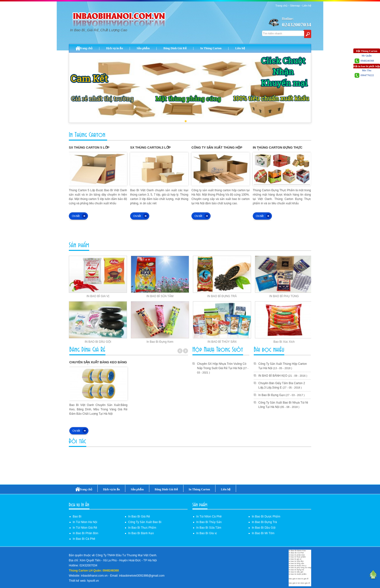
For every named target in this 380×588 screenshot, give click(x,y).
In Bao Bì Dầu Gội (264, 528)
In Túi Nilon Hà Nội (85, 522)
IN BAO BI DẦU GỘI (98, 342)
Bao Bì (77, 516)
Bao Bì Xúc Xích (284, 342)
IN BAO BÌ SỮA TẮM (160, 296)
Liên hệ (307, 6)
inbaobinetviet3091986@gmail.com (142, 576)
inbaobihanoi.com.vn (94, 576)
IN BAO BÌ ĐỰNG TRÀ (222, 296)
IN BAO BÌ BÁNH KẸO (273, 376)
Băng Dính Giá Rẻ (175, 48)
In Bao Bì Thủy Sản (209, 522)
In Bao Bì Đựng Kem (160, 342)
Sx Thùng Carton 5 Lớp (89, 147)
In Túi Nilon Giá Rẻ (85, 528)
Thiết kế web (77, 581)
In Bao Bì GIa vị (206, 533)
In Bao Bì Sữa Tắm (209, 528)
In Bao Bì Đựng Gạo (272, 395)
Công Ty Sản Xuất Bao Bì (145, 522)
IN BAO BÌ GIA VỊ (98, 296)
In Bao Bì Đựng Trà (264, 522)
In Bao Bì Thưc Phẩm (142, 528)
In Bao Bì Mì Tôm (263, 533)
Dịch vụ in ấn (115, 48)
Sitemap (295, 6)
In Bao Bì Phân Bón (85, 533)
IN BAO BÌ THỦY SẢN (222, 342)
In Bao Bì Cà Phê (84, 539)
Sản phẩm (143, 48)
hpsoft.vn (93, 581)
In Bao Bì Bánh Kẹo (141, 533)
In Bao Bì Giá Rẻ (139, 516)
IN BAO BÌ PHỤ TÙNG (284, 296)
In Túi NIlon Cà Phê (209, 516)
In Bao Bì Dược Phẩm (266, 516)
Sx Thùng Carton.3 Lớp (150, 147)
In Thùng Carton (211, 48)
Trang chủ (281, 6)
